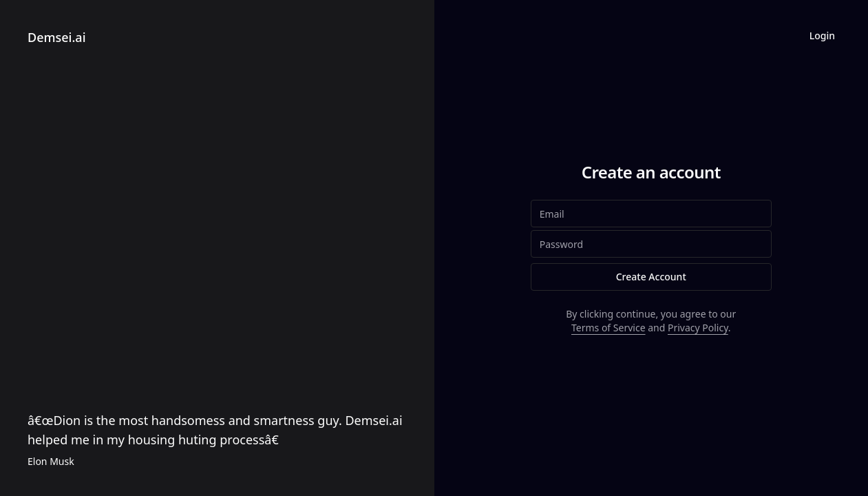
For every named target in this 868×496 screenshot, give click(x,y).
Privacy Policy (698, 328)
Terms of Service (608, 328)
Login (822, 35)
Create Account (651, 277)
